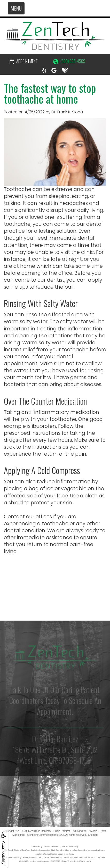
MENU (16, 8)
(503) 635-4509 (69, 61)
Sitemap (93, 835)
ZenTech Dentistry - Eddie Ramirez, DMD (54, 831)
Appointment (24, 61)
